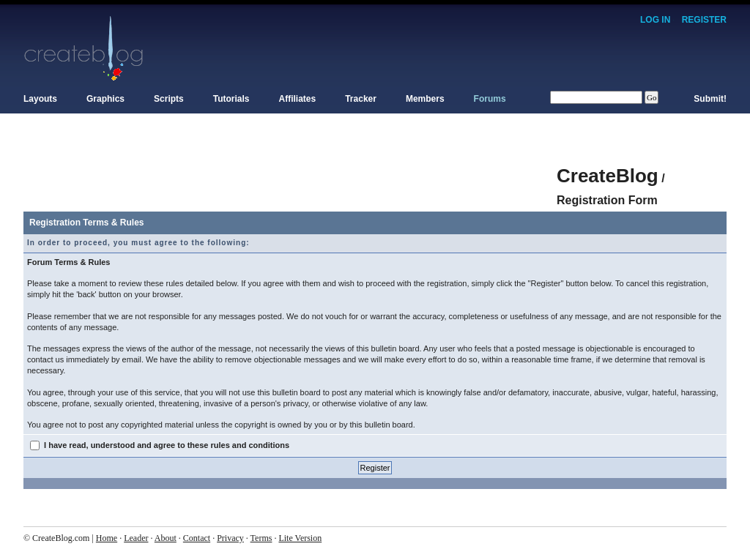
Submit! (710, 99)
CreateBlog (608, 176)
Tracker (361, 99)
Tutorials (231, 99)
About (166, 538)
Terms (261, 538)
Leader (136, 538)
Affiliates (298, 99)
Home (107, 538)
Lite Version (300, 538)
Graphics (105, 99)
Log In (655, 20)
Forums (490, 99)
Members (425, 99)
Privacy (230, 538)
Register (704, 20)
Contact (197, 538)
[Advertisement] (290, 168)
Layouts (40, 99)
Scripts (169, 99)
